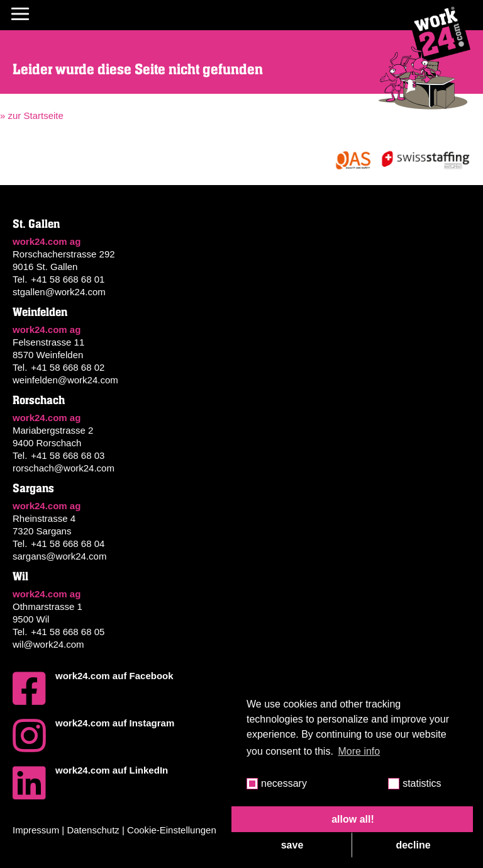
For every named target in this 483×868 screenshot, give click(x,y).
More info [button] (359, 751)
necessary (284, 783)
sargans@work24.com (59, 556)
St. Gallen (36, 224)
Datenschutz (93, 830)
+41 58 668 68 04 (68, 544)
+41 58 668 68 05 (68, 632)
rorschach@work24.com (64, 468)
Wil (20, 577)
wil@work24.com (48, 644)
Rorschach (39, 400)
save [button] (292, 845)
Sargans (33, 488)
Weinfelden (40, 312)
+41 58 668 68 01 (68, 279)
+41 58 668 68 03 (68, 455)
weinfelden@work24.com (65, 380)
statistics (422, 783)
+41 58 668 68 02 (68, 367)
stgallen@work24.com (59, 292)
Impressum (36, 830)
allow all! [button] (353, 819)
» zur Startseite (32, 116)
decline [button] (413, 845)
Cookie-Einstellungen (172, 830)
